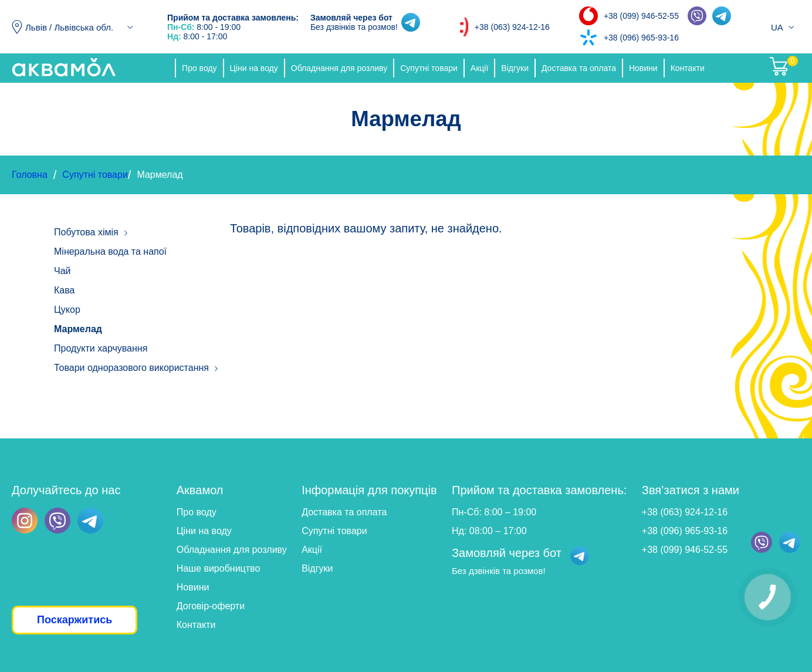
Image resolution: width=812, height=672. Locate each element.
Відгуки (515, 68)
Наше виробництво (219, 568)
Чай (62, 271)
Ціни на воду (254, 68)
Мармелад (78, 329)
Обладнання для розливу (339, 68)
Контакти (688, 68)
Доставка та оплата (579, 68)
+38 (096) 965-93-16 (641, 38)
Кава (64, 290)
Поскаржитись (75, 620)
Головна (30, 175)
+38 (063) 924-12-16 (512, 27)
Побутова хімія (86, 232)
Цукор (67, 310)
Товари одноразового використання (131, 368)
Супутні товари (429, 68)
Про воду (199, 68)
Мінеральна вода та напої (110, 251)
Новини (643, 68)
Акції (479, 68)
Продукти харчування (101, 348)
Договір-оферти (211, 606)
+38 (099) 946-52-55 (641, 16)
